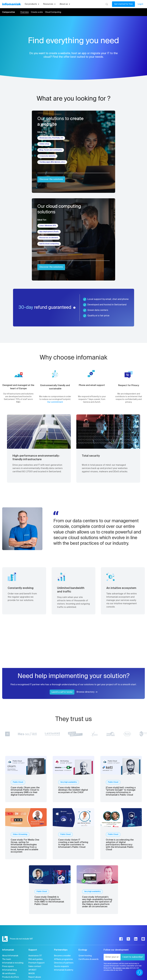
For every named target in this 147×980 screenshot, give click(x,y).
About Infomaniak (10, 956)
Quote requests (61, 966)
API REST (32, 970)
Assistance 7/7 (35, 956)
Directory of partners (64, 963)
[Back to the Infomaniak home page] (11, 4)
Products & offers (11, 977)
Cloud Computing (53, 12)
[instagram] (143, 939)
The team (7, 959)
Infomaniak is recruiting (13, 963)
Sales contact (35, 966)
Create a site (37, 12)
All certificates (9, 974)
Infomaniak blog (9, 970)
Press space (8, 966)
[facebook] (121, 939)
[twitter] (128, 939)
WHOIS (32, 974)
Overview (25, 12)
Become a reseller (62, 956)
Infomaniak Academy (64, 970)
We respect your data (121, 968)
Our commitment (55, 402)
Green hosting (85, 956)
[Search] (107, 4)
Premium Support (37, 963)
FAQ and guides (35, 959)
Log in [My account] (140, 4)
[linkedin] (136, 939)
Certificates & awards (89, 959)
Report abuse (35, 977)
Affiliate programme (63, 959)
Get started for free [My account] (123, 4)
